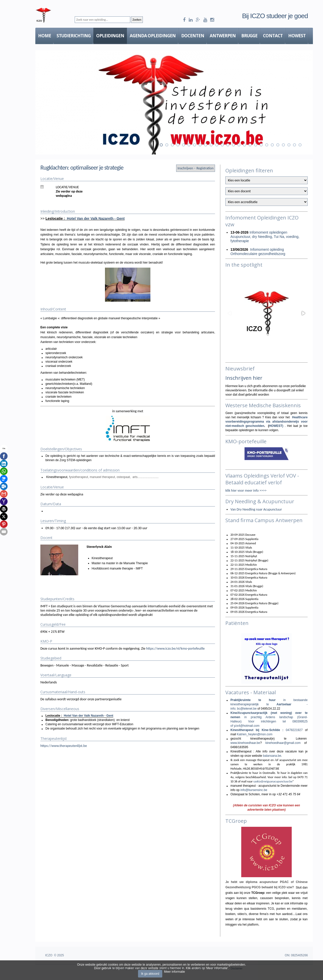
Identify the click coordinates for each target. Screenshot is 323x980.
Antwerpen (223, 36)
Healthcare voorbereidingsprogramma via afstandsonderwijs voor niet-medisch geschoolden (266, 422)
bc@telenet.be (247, 709)
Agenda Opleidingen (153, 36)
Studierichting (74, 36)
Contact (273, 36)
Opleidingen (110, 36)
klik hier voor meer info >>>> (246, 491)
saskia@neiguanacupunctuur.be (273, 781)
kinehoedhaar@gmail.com (283, 743)
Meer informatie (174, 972)
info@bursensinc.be (254, 790)
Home (45, 36)
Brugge (249, 36)
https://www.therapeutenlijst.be (64, 746)
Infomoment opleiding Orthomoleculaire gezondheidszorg (258, 252)
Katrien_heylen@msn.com (255, 734)
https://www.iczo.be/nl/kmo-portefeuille (175, 649)
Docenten (193, 36)
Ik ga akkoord (150, 974)
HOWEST (297, 36)
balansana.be (272, 756)
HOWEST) (277, 426)
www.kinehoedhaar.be (245, 743)
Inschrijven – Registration (196, 168)
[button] (303, 313)
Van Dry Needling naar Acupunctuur (256, 509)
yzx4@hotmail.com (247, 726)
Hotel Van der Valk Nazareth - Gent (96, 218)
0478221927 (294, 730)
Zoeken (137, 20)
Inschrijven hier (244, 378)
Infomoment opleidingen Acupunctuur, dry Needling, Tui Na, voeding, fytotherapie (265, 237)
